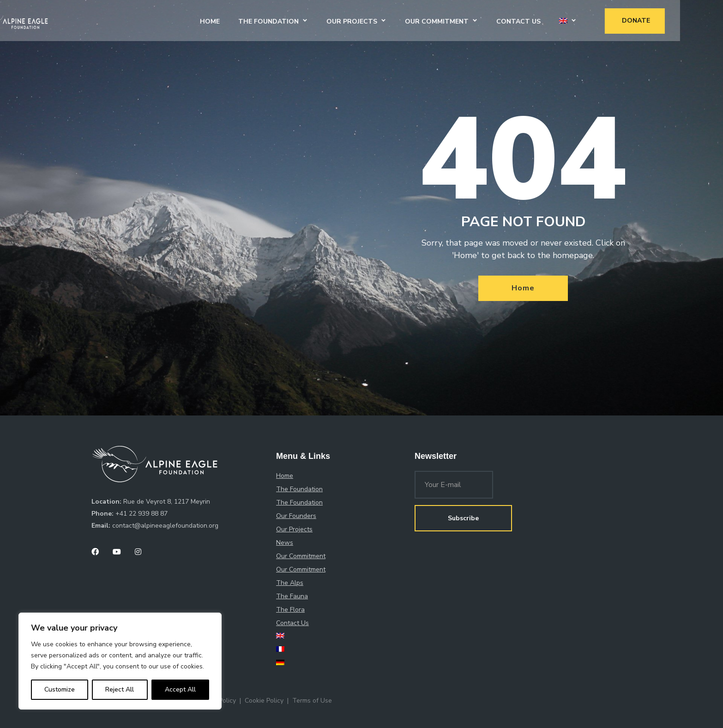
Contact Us (563, 20)
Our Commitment (482, 20)
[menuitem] (608, 20)
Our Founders (296, 516)
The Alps (290, 583)
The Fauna (292, 596)
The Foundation (313, 20)
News (285, 543)
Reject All (120, 689)
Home (255, 20)
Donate (681, 19)
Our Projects (397, 20)
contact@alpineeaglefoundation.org (165, 526)
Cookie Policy (264, 701)
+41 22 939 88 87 (142, 514)
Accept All (180, 689)
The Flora (290, 610)
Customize (60, 689)
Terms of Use (312, 701)
